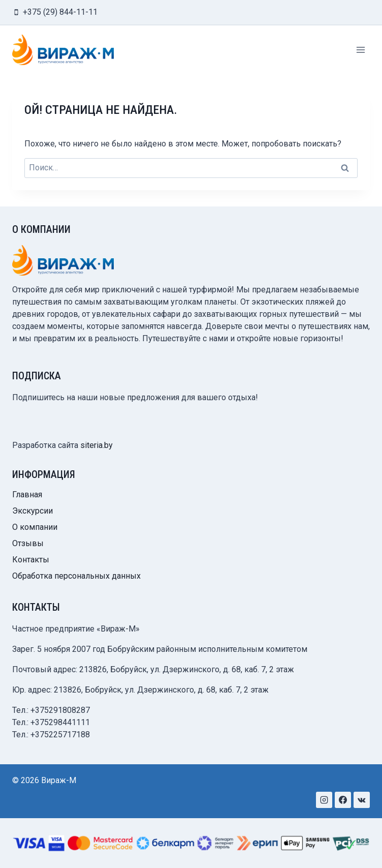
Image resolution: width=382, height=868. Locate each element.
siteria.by (97, 445)
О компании (35, 527)
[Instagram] (324, 800)
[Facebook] (343, 800)
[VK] (362, 800)
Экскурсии (33, 511)
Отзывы (28, 543)
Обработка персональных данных (76, 576)
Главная (27, 495)
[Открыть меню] (360, 50)
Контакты (31, 560)
